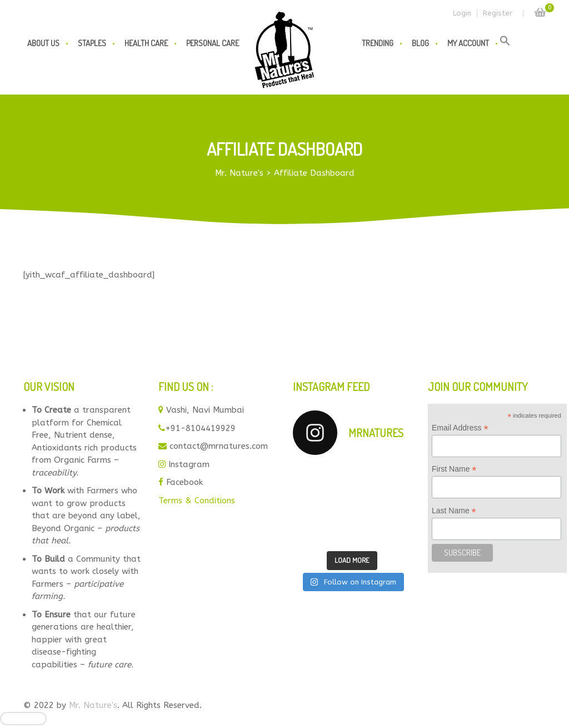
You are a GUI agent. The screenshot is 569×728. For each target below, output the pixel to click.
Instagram (189, 464)
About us (43, 43)
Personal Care (213, 43)
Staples (92, 43)
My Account (468, 43)
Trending (378, 43)
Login (462, 13)
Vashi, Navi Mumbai (205, 410)
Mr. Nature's (93, 705)
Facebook (184, 482)
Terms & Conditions (197, 501)
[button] (505, 43)
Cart (540, 9)
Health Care (146, 43)
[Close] (23, 719)
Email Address (460, 428)
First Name (454, 469)
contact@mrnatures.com (219, 446)
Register (498, 13)
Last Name (454, 511)
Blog (420, 43)
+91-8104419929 (200, 428)
